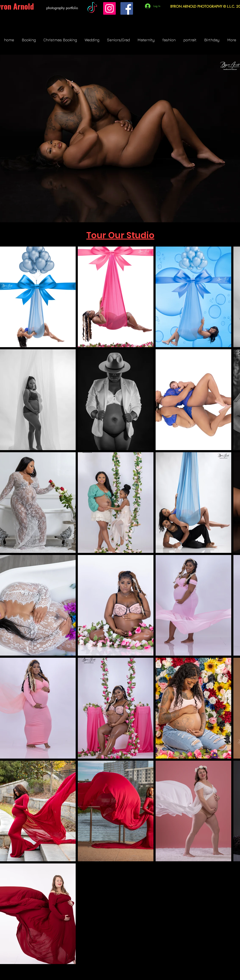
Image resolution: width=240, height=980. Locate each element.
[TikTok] (92, 8)
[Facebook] (127, 8)
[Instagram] (109, 8)
